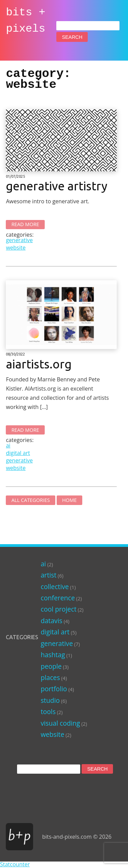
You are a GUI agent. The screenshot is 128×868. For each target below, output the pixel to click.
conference (58, 598)
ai (8, 445)
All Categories (30, 500)
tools (48, 712)
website (16, 248)
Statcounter (15, 864)
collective (55, 587)
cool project (59, 609)
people (51, 666)
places (50, 677)
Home (69, 500)
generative (19, 240)
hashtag (53, 655)
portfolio (54, 689)
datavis (51, 621)
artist (48, 575)
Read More (25, 224)
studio (50, 700)
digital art (18, 453)
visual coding (60, 723)
